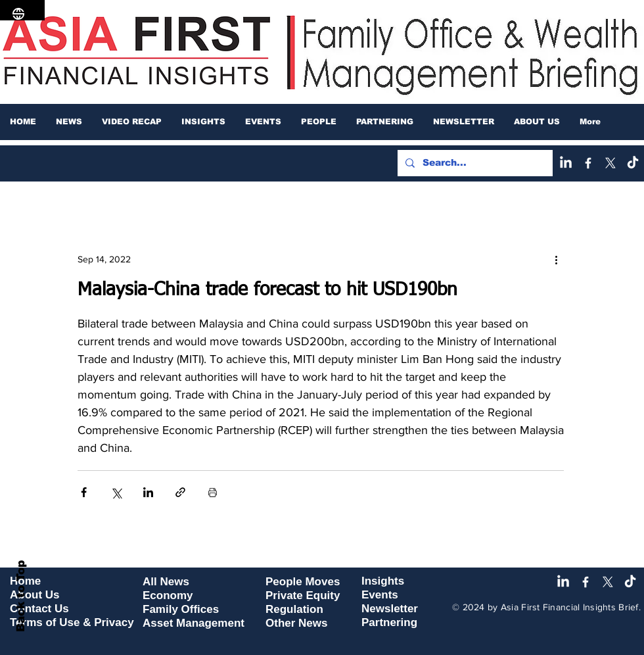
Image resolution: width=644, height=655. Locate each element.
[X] (610, 163)
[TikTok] (633, 163)
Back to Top (21, 596)
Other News (296, 623)
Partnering (389, 622)
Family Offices (181, 609)
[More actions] (556, 259)
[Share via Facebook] (84, 492)
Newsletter (390, 609)
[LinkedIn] (566, 163)
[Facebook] (588, 163)
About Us (35, 595)
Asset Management (194, 623)
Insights (383, 581)
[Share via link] (180, 492)
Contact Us (39, 609)
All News (166, 582)
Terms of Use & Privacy (72, 622)
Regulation (294, 609)
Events (380, 595)
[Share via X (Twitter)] (116, 492)
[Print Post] (213, 492)
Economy (168, 595)
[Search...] (474, 163)
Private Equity (303, 595)
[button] (69, 122)
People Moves (303, 582)
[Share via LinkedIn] (148, 492)
